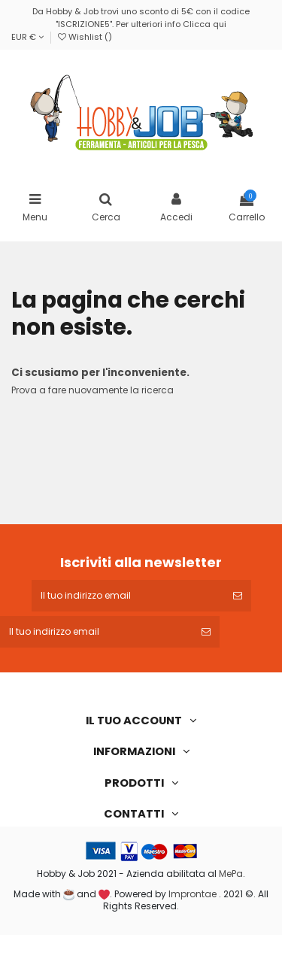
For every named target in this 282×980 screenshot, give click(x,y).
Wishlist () (85, 37)
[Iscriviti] (238, 596)
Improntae (193, 894)
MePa (231, 874)
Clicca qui (205, 24)
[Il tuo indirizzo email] (128, 596)
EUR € (27, 37)
